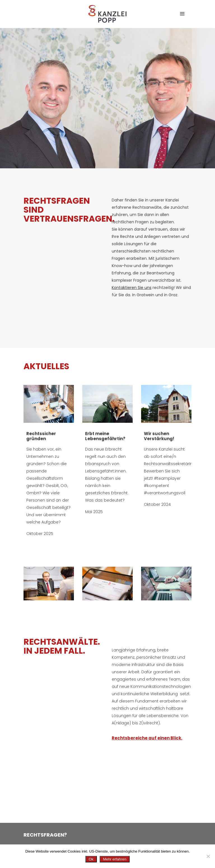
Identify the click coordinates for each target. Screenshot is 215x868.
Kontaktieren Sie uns (132, 288)
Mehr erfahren (115, 859)
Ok (91, 859)
